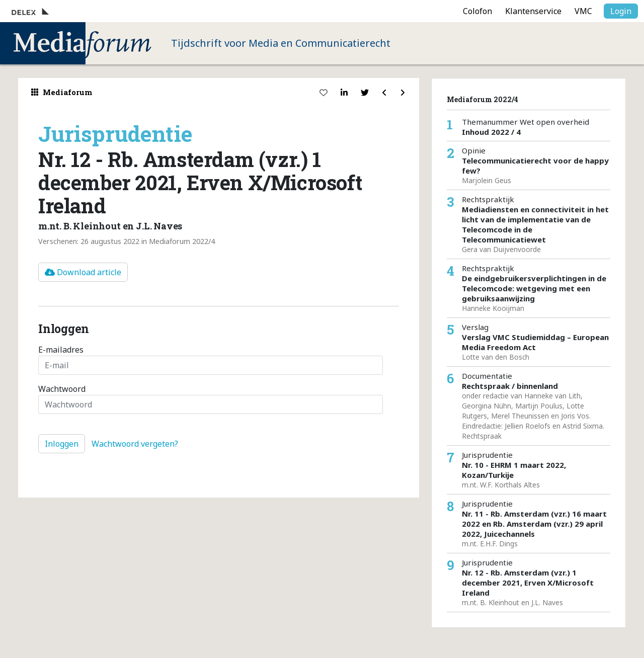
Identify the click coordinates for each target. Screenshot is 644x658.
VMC (583, 11)
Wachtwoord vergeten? (135, 444)
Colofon (477, 11)
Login (621, 11)
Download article (83, 272)
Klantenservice (533, 11)
